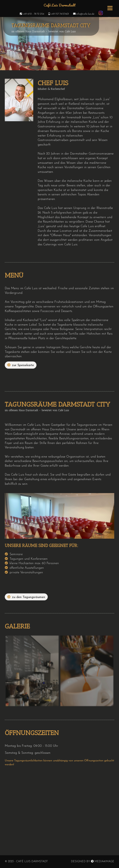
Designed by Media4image (93, 861)
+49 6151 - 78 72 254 (30, 14)
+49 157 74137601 (57, 14)
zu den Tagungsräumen (26, 597)
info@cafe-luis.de (82, 14)
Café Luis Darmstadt (60, 6)
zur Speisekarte (21, 365)
